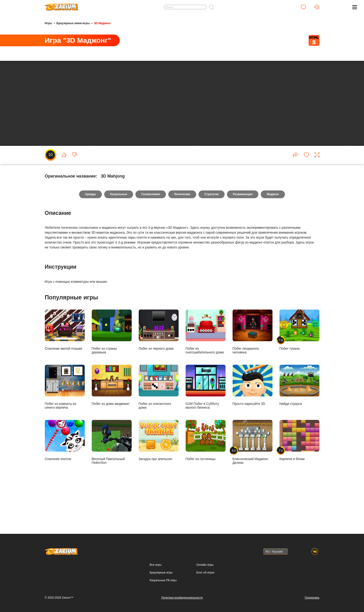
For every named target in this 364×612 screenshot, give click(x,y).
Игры (48, 23)
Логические (182, 230)
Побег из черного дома (159, 365)
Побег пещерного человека (253, 367)
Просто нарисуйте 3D (253, 420)
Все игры (156, 565)
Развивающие (243, 230)
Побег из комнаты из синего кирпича (65, 422)
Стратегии (212, 230)
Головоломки (150, 230)
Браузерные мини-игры (73, 23)
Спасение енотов (65, 476)
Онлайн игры (205, 565)
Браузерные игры (161, 573)
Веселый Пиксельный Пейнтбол (112, 478)
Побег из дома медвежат (112, 420)
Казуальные (118, 230)
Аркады (90, 230)
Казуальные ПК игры (163, 580)
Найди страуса (299, 420)
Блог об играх (205, 573)
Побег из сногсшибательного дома (206, 367)
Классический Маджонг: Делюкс (253, 478)
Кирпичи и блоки (299, 476)
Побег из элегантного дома (159, 422)
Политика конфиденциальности (182, 598)
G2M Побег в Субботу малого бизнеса (206, 422)
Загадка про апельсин (159, 476)
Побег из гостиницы (206, 476)
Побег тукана (299, 365)
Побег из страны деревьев (112, 367)
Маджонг (274, 230)
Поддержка (312, 598)
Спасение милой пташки (65, 365)
